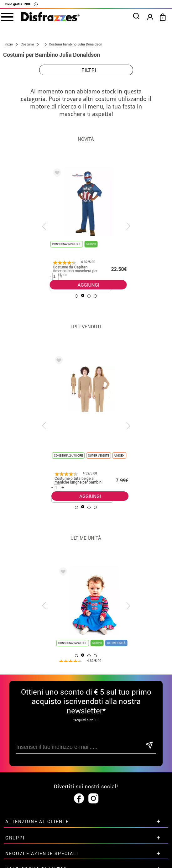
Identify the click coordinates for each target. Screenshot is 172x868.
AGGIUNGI (81, 285)
